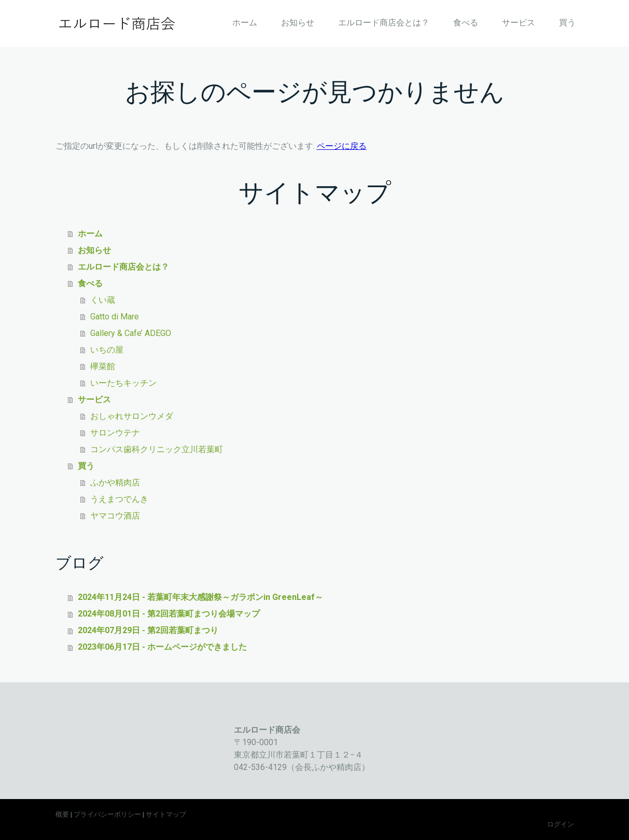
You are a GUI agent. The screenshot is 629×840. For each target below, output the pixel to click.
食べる (466, 23)
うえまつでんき (119, 499)
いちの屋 (107, 350)
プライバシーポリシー (107, 814)
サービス (519, 23)
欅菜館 (103, 366)
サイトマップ (166, 814)
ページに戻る (342, 146)
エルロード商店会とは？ (384, 23)
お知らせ (298, 23)
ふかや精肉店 (115, 482)
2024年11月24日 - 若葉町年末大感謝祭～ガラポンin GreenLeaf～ (200, 597)
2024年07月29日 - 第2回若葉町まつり (148, 630)
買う (567, 23)
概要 (62, 814)
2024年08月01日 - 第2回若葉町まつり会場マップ (169, 614)
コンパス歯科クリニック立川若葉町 (157, 449)
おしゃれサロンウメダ (132, 416)
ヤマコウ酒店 (115, 516)
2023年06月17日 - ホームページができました (162, 647)
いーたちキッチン (123, 383)
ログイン (561, 824)
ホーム (245, 23)
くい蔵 (103, 300)
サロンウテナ (115, 433)
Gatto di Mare (115, 317)
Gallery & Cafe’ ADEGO (131, 333)
